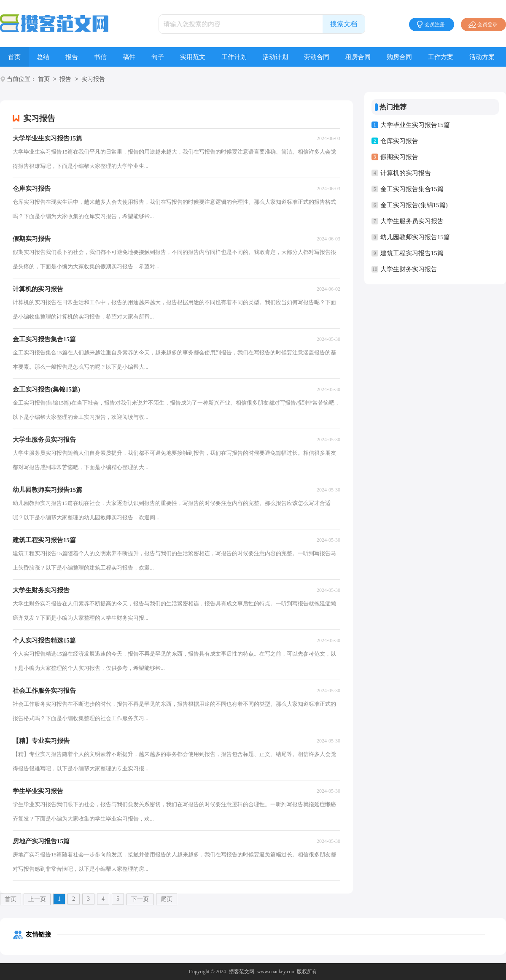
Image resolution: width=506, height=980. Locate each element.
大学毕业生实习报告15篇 (415, 125)
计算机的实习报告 (406, 173)
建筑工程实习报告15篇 (412, 253)
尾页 (167, 899)
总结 (43, 57)
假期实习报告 (399, 157)
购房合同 (399, 57)
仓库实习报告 (399, 141)
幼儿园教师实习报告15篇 (415, 237)
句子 (158, 57)
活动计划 (275, 57)
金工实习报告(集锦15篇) (414, 205)
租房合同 (358, 57)
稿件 (129, 57)
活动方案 (482, 57)
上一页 (37, 899)
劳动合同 (317, 57)
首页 (14, 57)
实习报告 (93, 80)
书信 (100, 57)
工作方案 (441, 57)
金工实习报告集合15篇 (412, 189)
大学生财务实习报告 (409, 269)
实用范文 (193, 57)
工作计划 (234, 57)
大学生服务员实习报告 (412, 221)
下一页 (140, 899)
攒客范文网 (242, 972)
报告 (72, 57)
